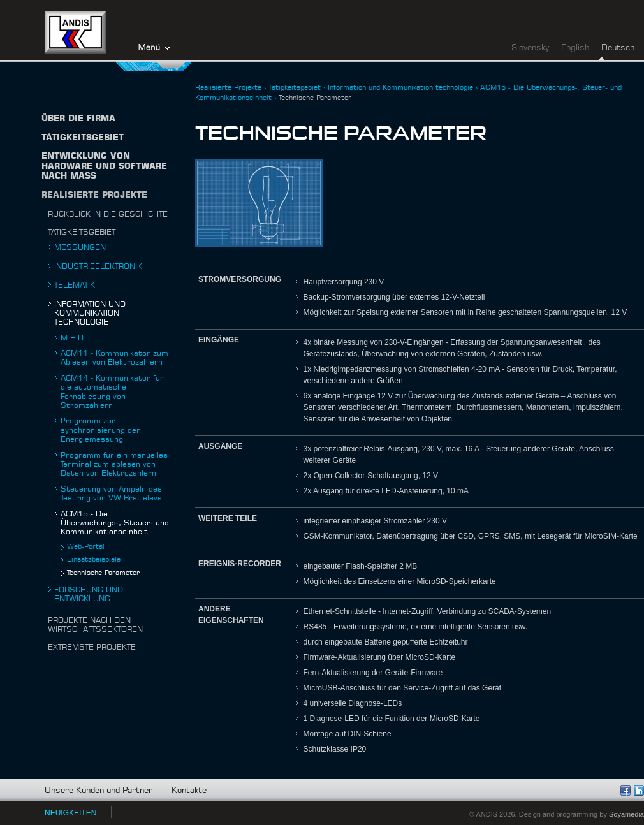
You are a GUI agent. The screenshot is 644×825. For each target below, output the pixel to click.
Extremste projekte (92, 647)
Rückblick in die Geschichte (108, 214)
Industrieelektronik (98, 266)
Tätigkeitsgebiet (82, 232)
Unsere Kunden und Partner (99, 791)
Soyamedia (626, 814)
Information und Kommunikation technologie (90, 313)
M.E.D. (73, 338)
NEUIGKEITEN (70, 813)
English (575, 48)
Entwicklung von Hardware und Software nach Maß (104, 166)
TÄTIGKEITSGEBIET (83, 138)
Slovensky (530, 48)
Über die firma (78, 119)
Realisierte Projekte (94, 195)
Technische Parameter (103, 573)
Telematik (75, 285)
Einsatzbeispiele (94, 559)
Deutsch (618, 48)
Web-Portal (86, 547)
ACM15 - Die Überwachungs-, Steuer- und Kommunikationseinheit (115, 523)
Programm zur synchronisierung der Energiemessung (100, 430)
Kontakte (189, 791)
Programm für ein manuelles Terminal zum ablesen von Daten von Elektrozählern (114, 464)
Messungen (80, 247)
